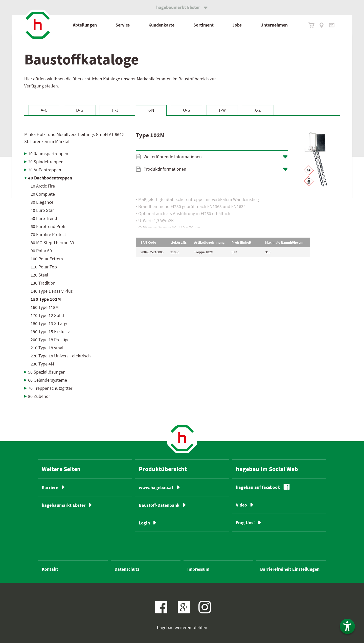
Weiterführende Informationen (173, 157)
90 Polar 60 (41, 251)
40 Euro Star (42, 210)
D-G (80, 110)
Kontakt (50, 569)
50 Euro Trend (44, 218)
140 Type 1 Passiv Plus (52, 291)
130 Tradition (43, 283)
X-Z (258, 110)
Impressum (198, 569)
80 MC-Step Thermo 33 (52, 243)
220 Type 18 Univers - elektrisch (61, 356)
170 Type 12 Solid (47, 315)
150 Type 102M (46, 299)
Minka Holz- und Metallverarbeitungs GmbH (74, 138)
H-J (115, 110)
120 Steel (39, 275)
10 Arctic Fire (43, 186)
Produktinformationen (165, 169)
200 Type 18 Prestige (50, 340)
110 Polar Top (44, 267)
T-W (222, 110)
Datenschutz (127, 569)
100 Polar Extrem (47, 259)
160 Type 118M (45, 307)
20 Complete (43, 194)
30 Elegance (42, 202)
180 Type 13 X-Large (50, 323)
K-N (151, 110)
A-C (44, 110)
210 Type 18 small (48, 348)
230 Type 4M (42, 364)
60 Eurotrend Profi (48, 226)
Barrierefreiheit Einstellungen (290, 569)
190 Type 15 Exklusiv (50, 331)
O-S (187, 110)
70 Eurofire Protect (48, 234)
